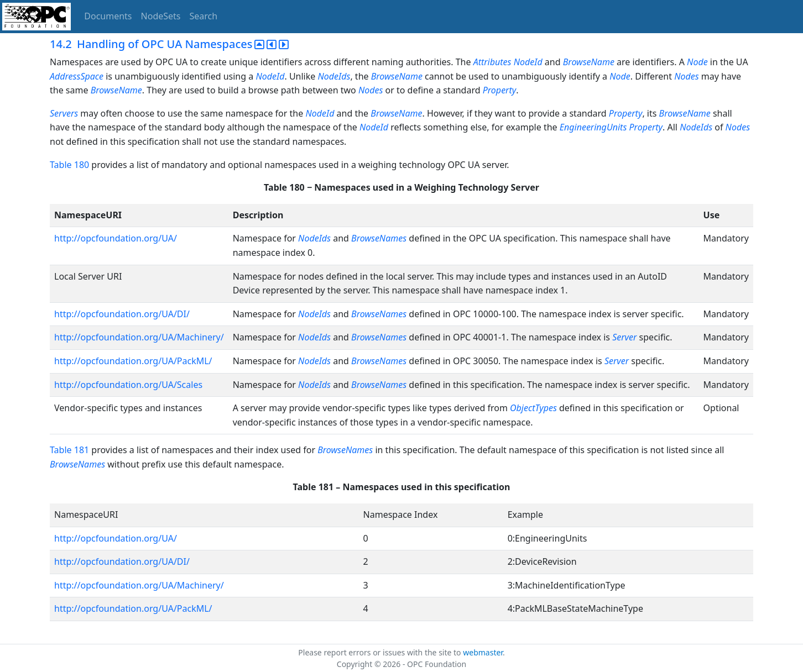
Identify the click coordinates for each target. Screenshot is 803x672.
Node (697, 62)
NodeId (528, 62)
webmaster (483, 652)
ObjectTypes (535, 408)
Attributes (492, 62)
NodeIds (334, 76)
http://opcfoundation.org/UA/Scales (128, 385)
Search (204, 16)
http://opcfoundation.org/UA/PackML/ (133, 361)
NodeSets (161, 16)
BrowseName (589, 62)
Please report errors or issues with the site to (380, 652)
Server (624, 337)
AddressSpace (77, 76)
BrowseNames (379, 238)
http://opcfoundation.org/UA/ (116, 238)
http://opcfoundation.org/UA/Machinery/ (139, 337)
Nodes (686, 76)
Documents (108, 16)
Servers (64, 113)
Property (500, 90)
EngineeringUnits (593, 127)
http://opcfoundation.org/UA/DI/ (122, 314)
